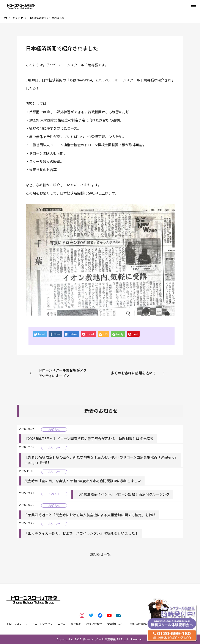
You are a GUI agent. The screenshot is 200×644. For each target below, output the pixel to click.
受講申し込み (115, 624)
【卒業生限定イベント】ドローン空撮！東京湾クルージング (123, 494)
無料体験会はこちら (142, 624)
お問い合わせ (94, 624)
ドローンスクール (17, 624)
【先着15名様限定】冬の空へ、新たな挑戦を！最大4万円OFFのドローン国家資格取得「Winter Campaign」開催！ (100, 460)
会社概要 (76, 624)
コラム (62, 624)
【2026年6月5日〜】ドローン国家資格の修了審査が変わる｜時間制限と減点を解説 (89, 439)
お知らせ (54, 429)
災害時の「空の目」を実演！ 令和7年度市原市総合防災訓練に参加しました (83, 481)
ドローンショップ (42, 624)
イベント (54, 494)
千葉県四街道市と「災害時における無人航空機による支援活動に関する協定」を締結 (90, 515)
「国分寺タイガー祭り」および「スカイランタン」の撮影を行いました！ (81, 533)
